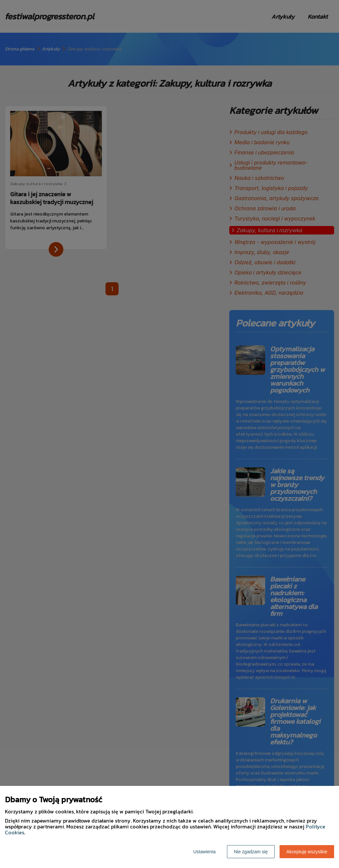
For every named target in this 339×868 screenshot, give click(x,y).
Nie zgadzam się (251, 852)
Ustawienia (204, 852)
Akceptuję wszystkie (307, 852)
